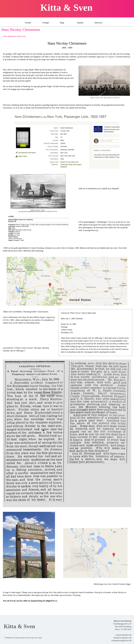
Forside (28, 23)
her (97, 230)
